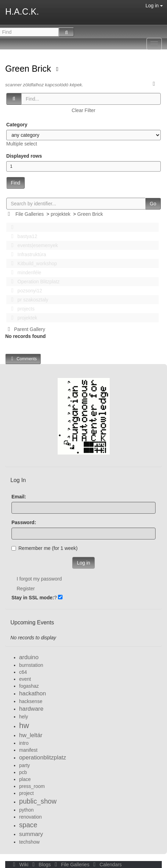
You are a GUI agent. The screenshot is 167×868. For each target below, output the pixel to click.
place (25, 779)
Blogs (41, 865)
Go (153, 204)
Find (15, 183)
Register (26, 589)
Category (17, 125)
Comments (23, 359)
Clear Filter (83, 110)
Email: (19, 497)
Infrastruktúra (27, 254)
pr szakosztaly (28, 300)
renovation (30, 817)
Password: (24, 522)
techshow (29, 842)
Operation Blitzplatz (34, 282)
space (28, 825)
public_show (38, 801)
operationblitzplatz (43, 757)
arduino (29, 657)
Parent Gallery (25, 329)
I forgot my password (39, 579)
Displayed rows (24, 156)
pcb (23, 772)
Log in (154, 6)
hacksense (31, 701)
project (26, 793)
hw (24, 725)
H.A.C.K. (22, 11)
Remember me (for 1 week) (44, 548)
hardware (31, 709)
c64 (23, 672)
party (24, 765)
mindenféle (24, 273)
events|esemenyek (33, 245)
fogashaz (29, 686)
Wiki (20, 865)
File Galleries (30, 214)
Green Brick (29, 69)
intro (24, 743)
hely (24, 717)
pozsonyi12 (25, 291)
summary (31, 834)
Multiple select (22, 144)
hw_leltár (31, 735)
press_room (32, 786)
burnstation (31, 665)
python (26, 810)
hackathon (32, 693)
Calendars (106, 865)
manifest (28, 750)
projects (21, 309)
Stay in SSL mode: (33, 598)
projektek (61, 214)
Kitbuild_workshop (32, 263)
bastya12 (22, 236)
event (25, 679)
